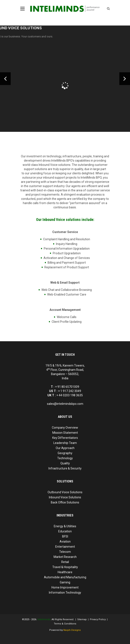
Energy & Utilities (65, 526)
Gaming (65, 582)
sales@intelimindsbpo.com (65, 404)
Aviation (65, 542)
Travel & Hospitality (65, 567)
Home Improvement (65, 587)
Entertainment (65, 547)
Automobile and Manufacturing (65, 577)
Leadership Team (65, 443)
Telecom (65, 552)
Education (65, 531)
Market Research (65, 557)
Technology (65, 458)
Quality (65, 463)
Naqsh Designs (72, 630)
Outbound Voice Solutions (65, 492)
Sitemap (82, 619)
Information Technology (65, 593)
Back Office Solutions (65, 502)
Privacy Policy (98, 619)
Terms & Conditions (65, 624)
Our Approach (65, 448)
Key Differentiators (65, 438)
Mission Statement (65, 433)
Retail (65, 562)
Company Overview (65, 428)
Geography (65, 453)
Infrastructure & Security (65, 468)
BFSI (65, 536)
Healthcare (65, 572)
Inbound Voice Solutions (65, 497)
